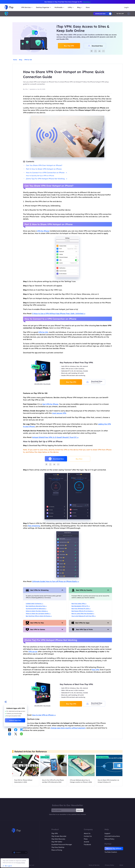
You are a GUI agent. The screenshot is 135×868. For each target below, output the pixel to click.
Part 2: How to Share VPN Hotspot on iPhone (44, 169)
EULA (121, 865)
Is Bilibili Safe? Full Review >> (34, 604)
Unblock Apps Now (15, 720)
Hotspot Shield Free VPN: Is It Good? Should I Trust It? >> (55, 437)
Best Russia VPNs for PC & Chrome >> (83, 611)
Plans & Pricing (57, 850)
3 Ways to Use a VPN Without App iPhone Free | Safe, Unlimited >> (59, 314)
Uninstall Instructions (112, 836)
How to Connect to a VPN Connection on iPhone (46, 173)
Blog (21, 60)
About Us (87, 833)
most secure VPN (59, 413)
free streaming (34, 526)
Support (107, 833)
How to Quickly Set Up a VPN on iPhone (40, 176)
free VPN (95, 670)
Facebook (87, 844)
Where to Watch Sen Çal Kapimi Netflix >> (38, 613)
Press (86, 839)
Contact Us (88, 836)
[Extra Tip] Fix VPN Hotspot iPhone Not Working (47, 179)
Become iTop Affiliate (114, 849)
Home (15, 60)
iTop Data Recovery (58, 839)
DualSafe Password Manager (62, 844)
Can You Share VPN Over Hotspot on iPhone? (44, 165)
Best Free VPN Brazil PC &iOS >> (81, 608)
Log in (126, 7)
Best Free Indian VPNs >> (79, 604)
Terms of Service (94, 865)
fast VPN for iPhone (50, 404)
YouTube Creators (111, 852)
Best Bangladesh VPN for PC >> (81, 606)
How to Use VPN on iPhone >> (44, 715)
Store (88, 7)
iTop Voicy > (87, 2)
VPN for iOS (28, 60)
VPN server (33, 652)
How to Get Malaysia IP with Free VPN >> (84, 616)
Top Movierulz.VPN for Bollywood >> (36, 608)
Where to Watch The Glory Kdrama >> (37, 611)
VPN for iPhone (43, 231)
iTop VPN (55, 833)
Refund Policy (109, 839)
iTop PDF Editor (57, 842)
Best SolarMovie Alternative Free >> (36, 606)
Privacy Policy (109, 865)
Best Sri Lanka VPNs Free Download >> (83, 613)
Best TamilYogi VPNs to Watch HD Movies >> (39, 616)
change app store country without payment (68, 728)
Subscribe (79, 810)
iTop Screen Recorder (59, 836)
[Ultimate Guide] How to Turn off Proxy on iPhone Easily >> (56, 581)
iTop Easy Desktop (58, 847)
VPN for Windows (102, 757)
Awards (86, 842)
